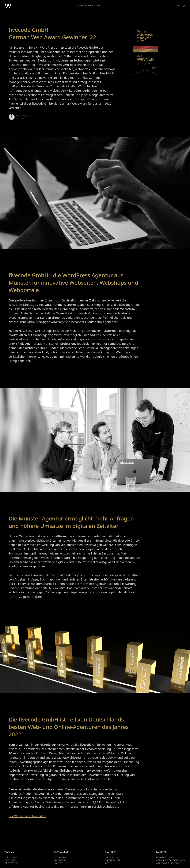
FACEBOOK (60, 861)
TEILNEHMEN (11, 858)
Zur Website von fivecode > (27, 816)
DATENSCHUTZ (113, 861)
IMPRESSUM (111, 858)
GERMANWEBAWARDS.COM (171, 861)
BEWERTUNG (12, 864)
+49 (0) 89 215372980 (168, 864)
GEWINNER (10, 861)
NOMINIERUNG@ (165, 858)
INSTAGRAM (60, 858)
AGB (107, 864)
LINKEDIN (59, 864)
